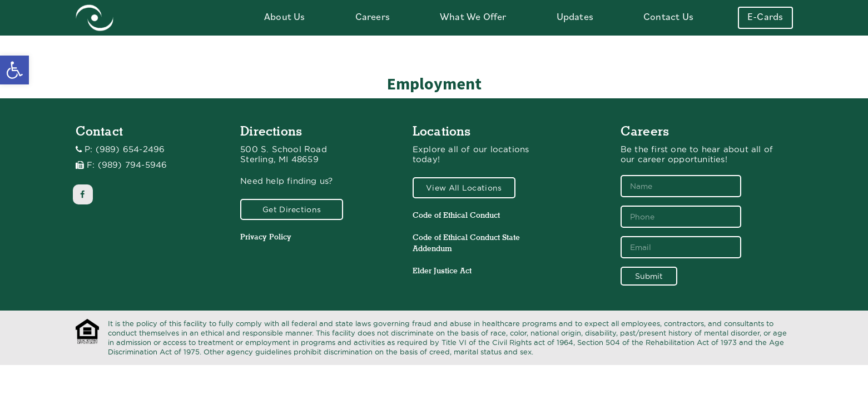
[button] (14, 70)
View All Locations (464, 188)
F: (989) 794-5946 (127, 165)
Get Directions (292, 209)
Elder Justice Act (442, 271)
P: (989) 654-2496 (125, 149)
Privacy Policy (266, 237)
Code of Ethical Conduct (456, 215)
